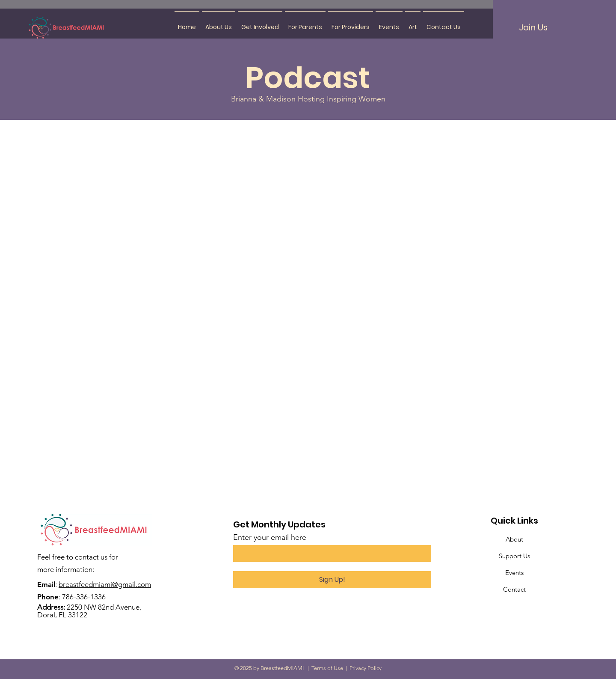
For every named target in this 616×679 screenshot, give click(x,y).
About (514, 539)
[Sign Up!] (332, 580)
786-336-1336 (84, 597)
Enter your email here (270, 537)
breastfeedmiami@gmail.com (105, 584)
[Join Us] (533, 27)
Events (514, 573)
